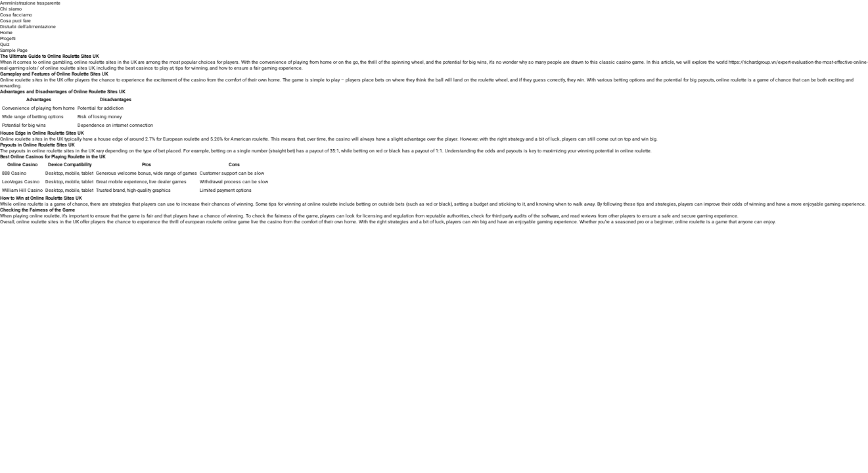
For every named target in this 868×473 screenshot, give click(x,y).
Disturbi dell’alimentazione (28, 27)
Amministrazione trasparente (30, 3)
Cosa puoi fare (15, 21)
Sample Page (14, 50)
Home (6, 33)
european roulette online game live (222, 222)
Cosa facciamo (16, 15)
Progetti (8, 38)
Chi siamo (11, 9)
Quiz (5, 44)
